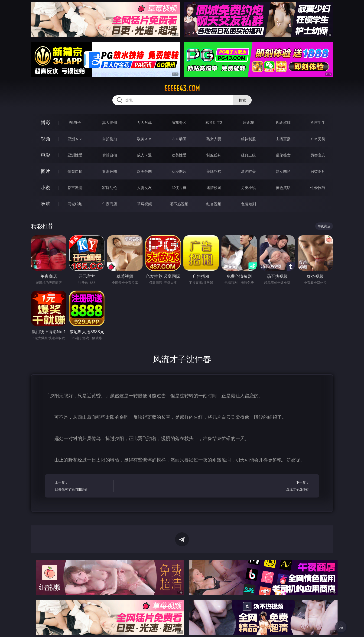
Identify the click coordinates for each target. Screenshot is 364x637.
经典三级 (248, 155)
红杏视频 (214, 204)
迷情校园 (214, 188)
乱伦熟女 (283, 155)
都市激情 (75, 188)
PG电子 (75, 123)
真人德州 (110, 123)
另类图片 (318, 171)
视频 (45, 139)
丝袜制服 (248, 139)
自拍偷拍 (110, 139)
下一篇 (281, 486)
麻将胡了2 (214, 123)
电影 (45, 155)
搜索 (242, 100)
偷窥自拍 (75, 171)
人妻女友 (144, 188)
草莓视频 (144, 204)
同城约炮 (75, 204)
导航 (45, 204)
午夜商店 (110, 204)
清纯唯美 (248, 171)
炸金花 (248, 123)
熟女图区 (283, 171)
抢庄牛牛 (318, 123)
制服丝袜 (214, 155)
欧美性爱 (179, 155)
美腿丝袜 (214, 171)
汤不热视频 (179, 204)
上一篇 (83, 486)
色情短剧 (248, 204)
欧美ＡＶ (144, 139)
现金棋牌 (283, 123)
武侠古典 (179, 188)
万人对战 (144, 123)
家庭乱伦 (110, 188)
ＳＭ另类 (318, 139)
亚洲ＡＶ (75, 139)
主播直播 (283, 139)
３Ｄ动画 (179, 139)
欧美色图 (144, 171)
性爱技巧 (318, 188)
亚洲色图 (110, 171)
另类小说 (248, 188)
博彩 (45, 122)
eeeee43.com (182, 88)
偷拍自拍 (110, 155)
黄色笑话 (283, 188)
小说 (45, 187)
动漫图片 (179, 171)
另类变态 (318, 155)
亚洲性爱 (75, 155)
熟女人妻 (214, 139)
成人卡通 (144, 155)
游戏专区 (179, 123)
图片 (45, 171)
